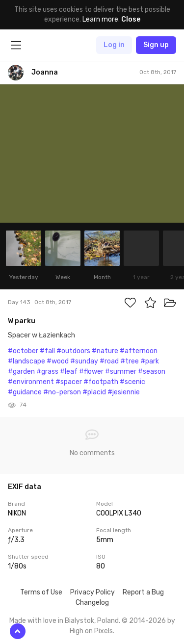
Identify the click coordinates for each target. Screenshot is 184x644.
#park (150, 361)
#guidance (25, 392)
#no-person (62, 392)
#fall (47, 351)
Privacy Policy (92, 592)
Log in (114, 45)
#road (109, 361)
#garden (21, 372)
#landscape (26, 361)
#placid (94, 392)
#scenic (132, 382)
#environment (31, 382)
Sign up (156, 45)
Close (131, 19)
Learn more (100, 19)
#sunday (84, 361)
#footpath (101, 382)
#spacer (69, 382)
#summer (121, 372)
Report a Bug (143, 592)
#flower (91, 372)
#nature (105, 351)
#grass (47, 372)
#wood (58, 361)
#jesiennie (124, 392)
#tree (130, 361)
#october (23, 351)
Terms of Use (41, 592)
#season (152, 372)
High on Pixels (91, 631)
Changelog (92, 603)
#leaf (69, 372)
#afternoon (139, 351)
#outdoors (73, 351)
